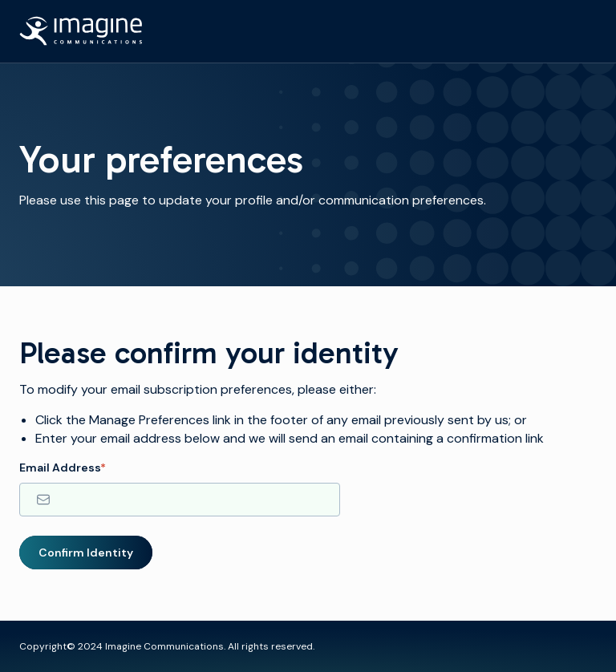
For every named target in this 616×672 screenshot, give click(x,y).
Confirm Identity (86, 553)
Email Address (63, 468)
